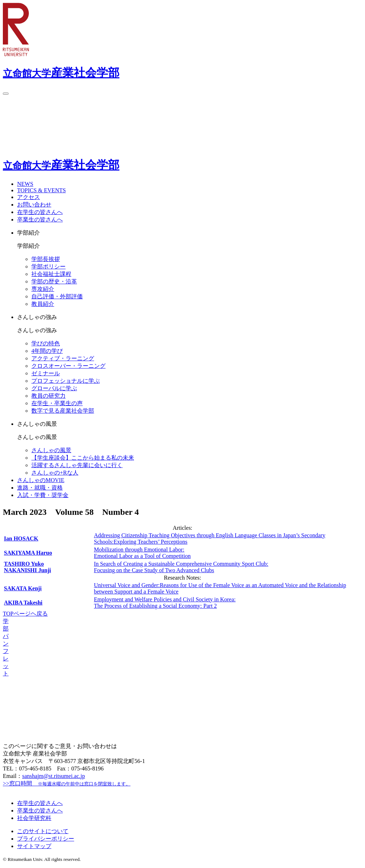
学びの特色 (46, 343)
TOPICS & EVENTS (42, 190)
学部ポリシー (48, 266)
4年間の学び (47, 351)
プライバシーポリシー (46, 839)
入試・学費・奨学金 (43, 495)
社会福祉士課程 (51, 274)
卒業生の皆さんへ (40, 219)
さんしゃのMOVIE (41, 480)
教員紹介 (43, 304)
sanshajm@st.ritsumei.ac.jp (53, 776)
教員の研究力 (48, 396)
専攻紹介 (43, 289)
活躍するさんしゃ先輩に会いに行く (77, 465)
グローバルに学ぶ (54, 388)
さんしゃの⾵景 (51, 450)
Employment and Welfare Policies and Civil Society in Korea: (165, 603)
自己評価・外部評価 (57, 296)
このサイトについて (43, 831)
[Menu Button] (6, 94)
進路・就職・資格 (40, 488)
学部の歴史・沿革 (54, 281)
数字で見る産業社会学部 (63, 411)
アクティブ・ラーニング (63, 358)
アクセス (29, 197)
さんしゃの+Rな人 (55, 473)
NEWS (25, 184)
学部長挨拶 (46, 259)
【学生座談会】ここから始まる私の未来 (83, 458)
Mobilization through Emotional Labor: (142, 553)
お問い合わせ (34, 205)
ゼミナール (46, 373)
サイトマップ (34, 846)
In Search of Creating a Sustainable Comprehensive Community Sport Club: (181, 567)
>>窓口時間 (67, 783)
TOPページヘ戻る (25, 614)
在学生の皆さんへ (40, 212)
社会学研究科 (34, 818)
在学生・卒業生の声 (57, 403)
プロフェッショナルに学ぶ (66, 381)
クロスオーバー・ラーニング (68, 366)
